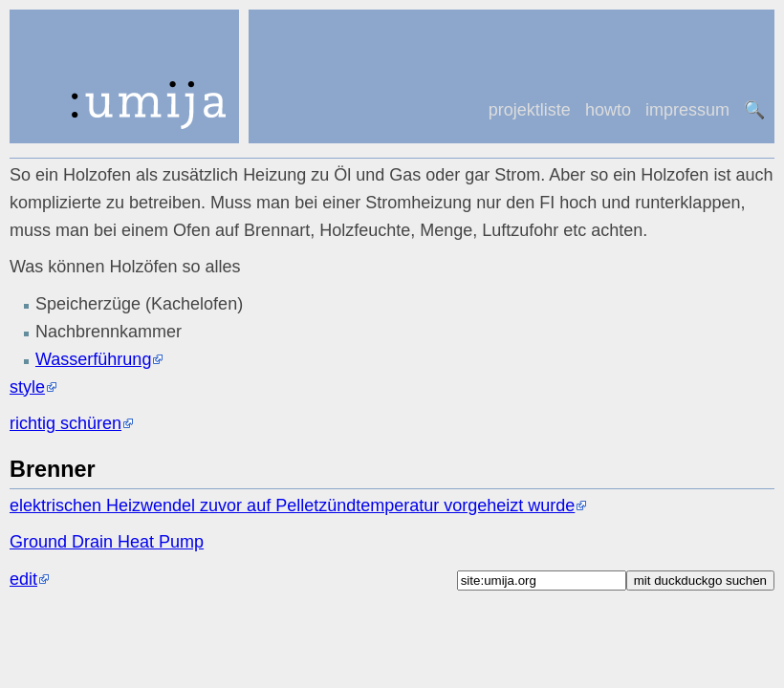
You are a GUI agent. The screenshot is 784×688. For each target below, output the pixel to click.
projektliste (530, 110)
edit (23, 579)
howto (608, 110)
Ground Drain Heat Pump (107, 542)
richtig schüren (65, 423)
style (27, 387)
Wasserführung (93, 359)
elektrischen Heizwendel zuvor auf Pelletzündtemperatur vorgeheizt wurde (292, 505)
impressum (687, 110)
